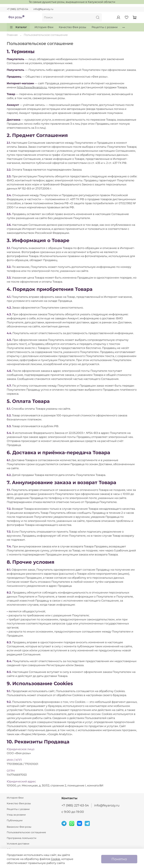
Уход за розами (16, 815)
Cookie (55, 859)
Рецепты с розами (105, 27)
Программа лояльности (22, 838)
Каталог (18, 27)
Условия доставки (18, 844)
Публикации (15, 820)
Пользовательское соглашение (26, 832)
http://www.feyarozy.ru (32, 87)
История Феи (44, 27)
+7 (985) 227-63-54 (17, 9)
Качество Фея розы (73, 27)
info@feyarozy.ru (43, 9)
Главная (12, 35)
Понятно (119, 859)
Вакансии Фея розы (19, 827)
